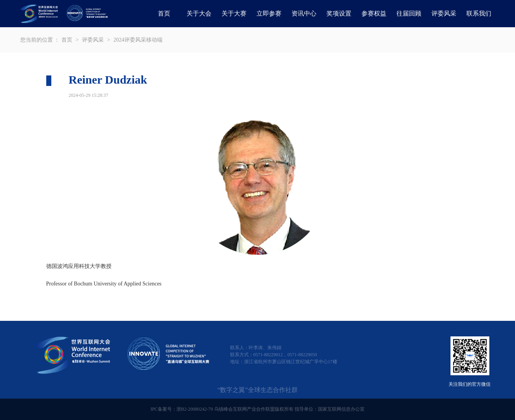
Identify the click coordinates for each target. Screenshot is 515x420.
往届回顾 (409, 13)
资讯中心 (304, 13)
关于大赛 (234, 13)
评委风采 (444, 13)
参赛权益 (374, 13)
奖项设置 (339, 13)
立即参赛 (269, 13)
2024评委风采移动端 (138, 40)
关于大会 (199, 13)
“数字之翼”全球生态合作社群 (257, 390)
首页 (164, 13)
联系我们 (479, 13)
